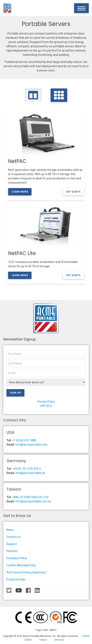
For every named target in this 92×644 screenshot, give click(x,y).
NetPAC (17, 161)
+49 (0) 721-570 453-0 (27, 469)
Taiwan (43, 640)
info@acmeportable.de (30, 473)
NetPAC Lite (22, 253)
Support (12, 544)
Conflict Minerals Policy (21, 565)
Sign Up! (15, 393)
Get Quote (73, 192)
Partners (12, 551)
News (10, 530)
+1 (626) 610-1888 (24, 440)
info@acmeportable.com (31, 445)
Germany (59, 640)
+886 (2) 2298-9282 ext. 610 (30, 497)
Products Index (16, 579)
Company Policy (17, 558)
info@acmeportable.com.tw (33, 501)
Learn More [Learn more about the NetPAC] (20, 192)
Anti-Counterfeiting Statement (26, 572)
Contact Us (14, 537)
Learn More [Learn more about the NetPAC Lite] (20, 275)
